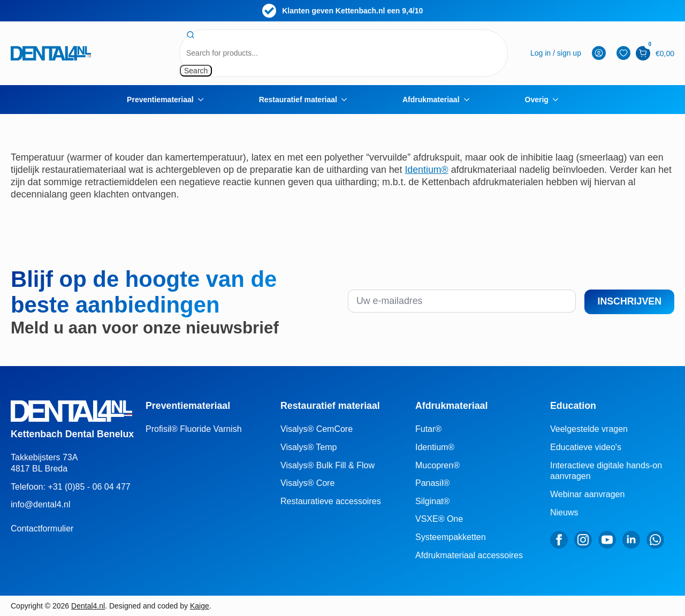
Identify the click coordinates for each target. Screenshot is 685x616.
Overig (537, 100)
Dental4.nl (88, 606)
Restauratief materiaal (298, 100)
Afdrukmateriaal (431, 100)
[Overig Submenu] (559, 100)
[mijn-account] (556, 53)
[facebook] (559, 540)
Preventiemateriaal (160, 100)
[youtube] (607, 540)
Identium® (426, 170)
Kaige (200, 606)
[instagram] (583, 540)
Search (196, 71)
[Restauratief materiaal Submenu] (347, 100)
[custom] (655, 540)
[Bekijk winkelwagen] (643, 53)
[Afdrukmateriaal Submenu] (470, 100)
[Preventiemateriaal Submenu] (204, 100)
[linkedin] (631, 540)
